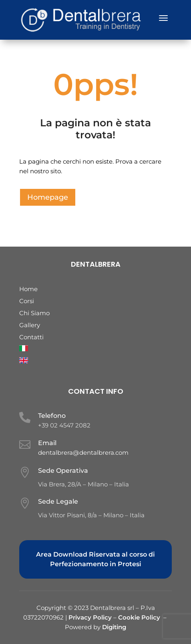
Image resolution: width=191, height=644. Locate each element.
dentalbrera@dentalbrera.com (83, 453)
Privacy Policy (91, 617)
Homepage (48, 197)
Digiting (114, 627)
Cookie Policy (139, 617)
